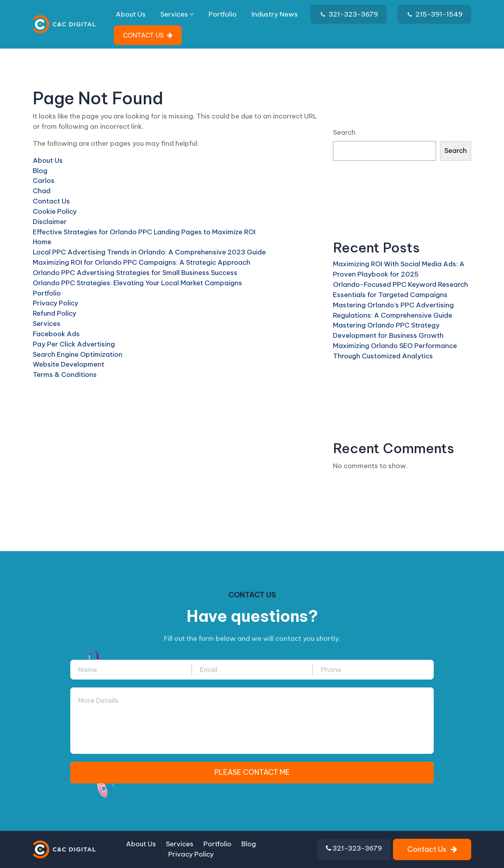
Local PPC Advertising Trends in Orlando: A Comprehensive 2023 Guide (149, 252)
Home (42, 242)
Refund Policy (55, 313)
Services (177, 14)
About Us (131, 14)
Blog (40, 171)
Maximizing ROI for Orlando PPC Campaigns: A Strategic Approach (142, 262)
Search (344, 132)
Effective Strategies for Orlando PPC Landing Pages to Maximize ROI (144, 232)
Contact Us (51, 201)
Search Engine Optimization (78, 354)
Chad (42, 191)
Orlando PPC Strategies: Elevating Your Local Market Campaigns (137, 283)
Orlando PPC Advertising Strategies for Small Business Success (135, 273)
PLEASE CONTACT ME (252, 772)
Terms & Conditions (65, 375)
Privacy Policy (55, 303)
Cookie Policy (55, 211)
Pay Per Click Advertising (74, 344)
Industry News (275, 14)
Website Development (69, 364)
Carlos (44, 181)
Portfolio (223, 14)
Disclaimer (50, 222)
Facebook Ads (56, 334)
